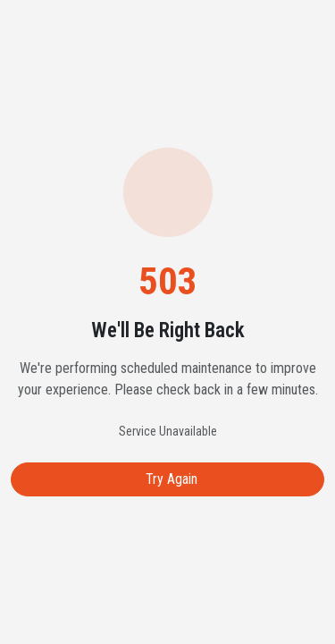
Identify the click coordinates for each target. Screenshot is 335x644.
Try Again (172, 479)
